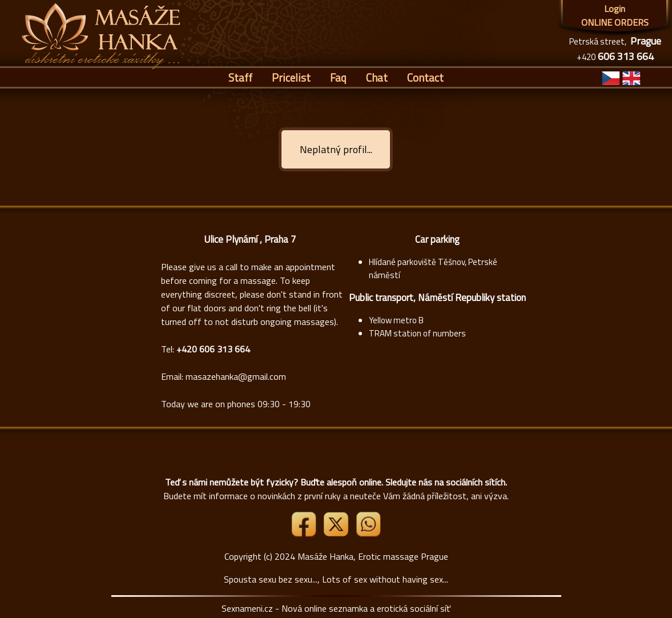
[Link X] (337, 533)
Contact (425, 77)
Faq (338, 77)
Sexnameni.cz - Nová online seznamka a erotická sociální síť (336, 608)
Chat (377, 77)
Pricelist (291, 77)
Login (615, 9)
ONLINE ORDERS (615, 22)
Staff (240, 77)
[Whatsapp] (368, 533)
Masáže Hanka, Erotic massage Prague (373, 556)
